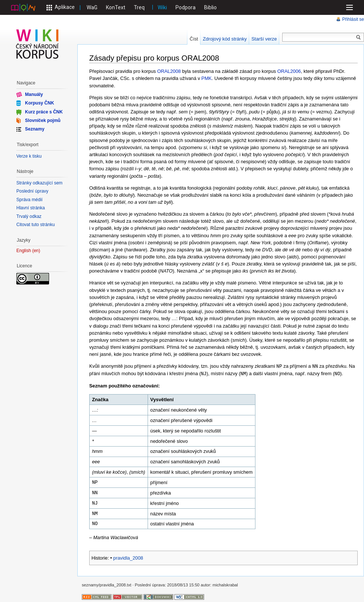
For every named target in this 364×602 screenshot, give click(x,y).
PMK (207, 78)
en (36, 251)
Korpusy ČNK (39, 103)
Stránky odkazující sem (39, 183)
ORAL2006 (289, 71)
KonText (116, 7)
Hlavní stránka (31, 208)
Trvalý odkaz (29, 216)
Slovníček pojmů (43, 120)
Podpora (186, 7)
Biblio (210, 7)
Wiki (162, 7)
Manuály (34, 94)
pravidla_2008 (128, 557)
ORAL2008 (169, 71)
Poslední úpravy (32, 191)
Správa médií (30, 200)
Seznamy (35, 129)
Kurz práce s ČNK (44, 112)
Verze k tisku (29, 156)
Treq (139, 7)
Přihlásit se (353, 19)
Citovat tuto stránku (36, 225)
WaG (92, 7)
